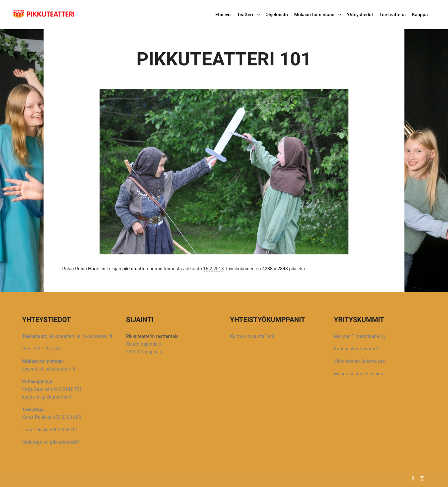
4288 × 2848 (275, 269)
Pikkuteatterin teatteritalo (152, 336)
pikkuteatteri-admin (142, 269)
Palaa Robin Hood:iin (84, 269)
